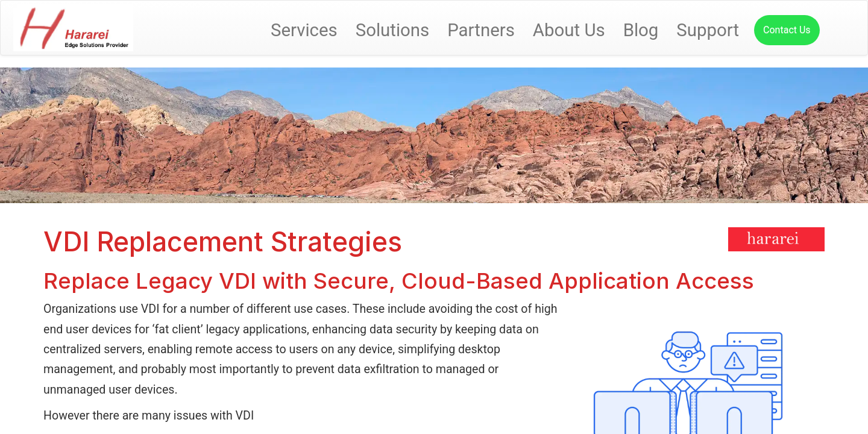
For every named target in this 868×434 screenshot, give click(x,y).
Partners (481, 30)
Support (708, 30)
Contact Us (787, 30)
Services (304, 30)
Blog (641, 30)
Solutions (393, 30)
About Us (569, 30)
